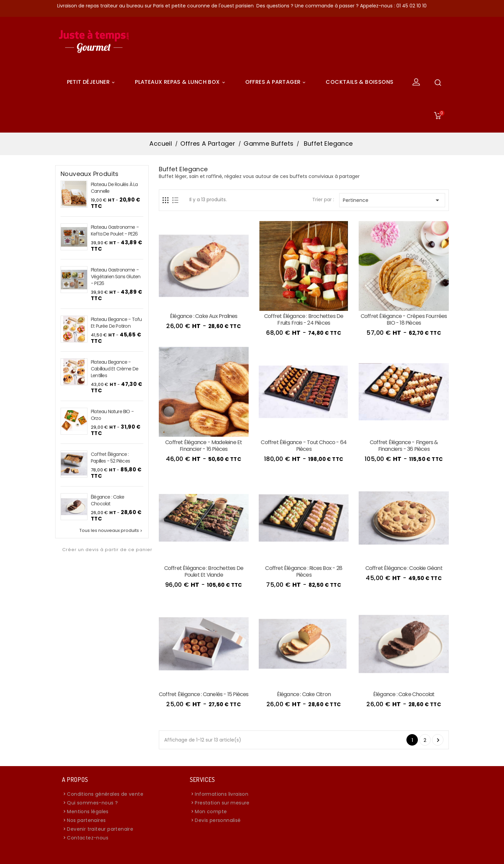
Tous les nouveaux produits (111, 531)
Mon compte (211, 812)
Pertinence (392, 200)
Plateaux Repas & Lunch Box (181, 82)
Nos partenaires (86, 820)
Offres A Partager (277, 82)
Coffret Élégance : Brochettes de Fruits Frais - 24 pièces (304, 319)
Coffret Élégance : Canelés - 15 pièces (204, 694)
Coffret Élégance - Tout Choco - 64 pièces (304, 446)
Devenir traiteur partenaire (100, 829)
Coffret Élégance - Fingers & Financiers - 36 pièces (404, 446)
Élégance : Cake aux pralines (204, 316)
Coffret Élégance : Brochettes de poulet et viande (204, 571)
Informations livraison (222, 794)
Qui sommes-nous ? (92, 803)
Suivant (438, 740)
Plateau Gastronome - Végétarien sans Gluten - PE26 (116, 277)
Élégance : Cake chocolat (107, 500)
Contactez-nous (88, 838)
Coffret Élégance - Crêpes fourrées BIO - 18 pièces (404, 319)
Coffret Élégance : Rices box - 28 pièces (304, 571)
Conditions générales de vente (105, 794)
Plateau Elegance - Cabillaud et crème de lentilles (115, 369)
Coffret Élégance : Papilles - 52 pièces (110, 458)
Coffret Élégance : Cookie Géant (404, 568)
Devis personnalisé (218, 820)
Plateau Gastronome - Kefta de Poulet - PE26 (115, 230)
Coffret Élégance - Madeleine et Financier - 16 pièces (204, 446)
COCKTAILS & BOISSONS (359, 82)
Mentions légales (88, 812)
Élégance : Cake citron (304, 694)
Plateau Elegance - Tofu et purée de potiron (116, 323)
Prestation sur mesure (222, 803)
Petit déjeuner (92, 82)
